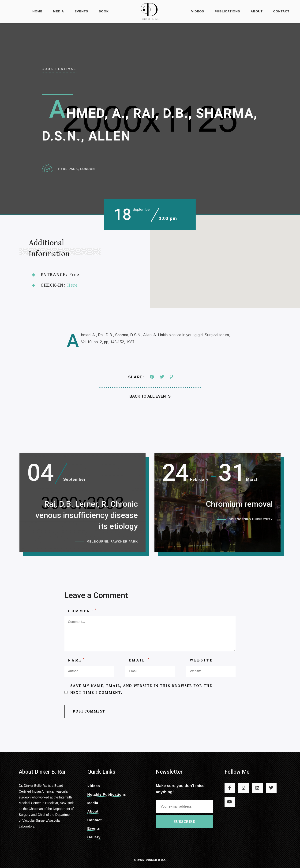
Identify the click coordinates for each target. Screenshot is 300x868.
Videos (94, 786)
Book (104, 11)
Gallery (94, 837)
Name (77, 665)
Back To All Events (150, 396)
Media (58, 11)
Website (201, 665)
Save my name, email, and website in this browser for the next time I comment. (141, 694)
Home (37, 11)
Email (140, 665)
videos (198, 11)
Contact (281, 11)
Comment (82, 615)
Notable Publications (107, 794)
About (257, 11)
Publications (227, 11)
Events (81, 11)
